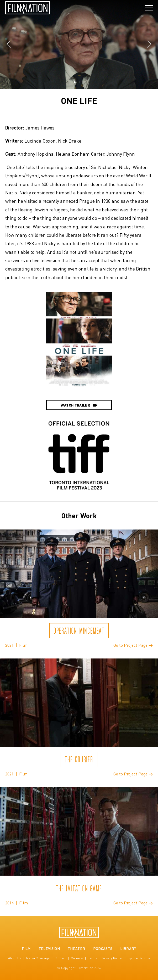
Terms (93, 958)
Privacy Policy (112, 958)
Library (128, 948)
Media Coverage (38, 958)
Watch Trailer (79, 405)
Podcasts (103, 948)
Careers (77, 958)
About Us (15, 958)
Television (49, 948)
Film (26, 948)
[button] (9, 44)
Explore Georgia (138, 958)
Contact (60, 958)
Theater (76, 948)
